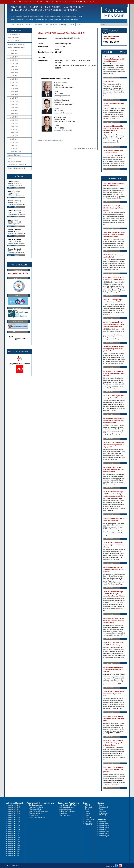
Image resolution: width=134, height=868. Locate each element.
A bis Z (87, 805)
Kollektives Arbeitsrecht (67, 811)
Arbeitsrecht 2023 (14, 811)
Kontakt (88, 813)
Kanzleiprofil (74, 20)
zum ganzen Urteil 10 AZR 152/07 (84, 149)
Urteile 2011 (14, 85)
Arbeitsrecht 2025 (14, 807)
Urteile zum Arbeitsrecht (69, 16)
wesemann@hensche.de (63, 130)
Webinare (66, 20)
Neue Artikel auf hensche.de (38, 811)
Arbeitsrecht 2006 (14, 846)
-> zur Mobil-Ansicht (15, 30)
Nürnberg (63, 25)
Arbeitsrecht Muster (41, 20)
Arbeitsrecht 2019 (14, 819)
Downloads (89, 807)
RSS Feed (88, 817)
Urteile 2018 (14, 63)
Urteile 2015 (14, 73)
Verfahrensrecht (65, 815)
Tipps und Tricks (13, 38)
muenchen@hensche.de (18, 233)
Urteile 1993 (14, 142)
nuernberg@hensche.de (18, 243)
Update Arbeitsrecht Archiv (17, 168)
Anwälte (80, 25)
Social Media (89, 819)
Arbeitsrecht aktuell (22, 16)
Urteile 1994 (14, 139)
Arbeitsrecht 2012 (14, 833)
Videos (10, 158)
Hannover (39, 25)
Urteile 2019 (14, 60)
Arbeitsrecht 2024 (14, 809)
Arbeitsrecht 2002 (14, 854)
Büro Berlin (103, 822)
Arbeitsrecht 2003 (14, 852)
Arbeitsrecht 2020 (14, 817)
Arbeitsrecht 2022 (14, 813)
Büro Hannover (105, 828)
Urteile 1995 (14, 136)
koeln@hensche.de (16, 224)
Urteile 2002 (14, 114)
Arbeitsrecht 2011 (14, 835)
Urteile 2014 (14, 76)
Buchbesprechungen (36, 805)
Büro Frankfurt (104, 824)
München (54, 25)
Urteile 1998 (14, 126)
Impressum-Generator (17, 20)
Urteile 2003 (14, 111)
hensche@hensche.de (62, 96)
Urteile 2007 (14, 98)
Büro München (104, 832)
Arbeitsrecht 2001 (14, 856)
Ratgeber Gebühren (55, 20)
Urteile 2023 (14, 51)
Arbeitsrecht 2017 (14, 823)
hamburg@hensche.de (17, 205)
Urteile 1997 (14, 130)
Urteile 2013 (14, 79)
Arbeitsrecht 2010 (14, 837)
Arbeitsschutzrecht (66, 809)
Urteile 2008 (14, 95)
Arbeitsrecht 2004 (14, 850)
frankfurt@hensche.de (17, 195)
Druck (87, 809)
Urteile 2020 (14, 57)
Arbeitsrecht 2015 (14, 827)
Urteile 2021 (14, 54)
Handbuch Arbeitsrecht (36, 16)
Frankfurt (20, 25)
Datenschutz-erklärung (104, 814)
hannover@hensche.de (18, 214)
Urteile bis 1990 (15, 152)
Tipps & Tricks (29, 20)
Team (101, 809)
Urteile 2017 (14, 66)
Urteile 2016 (14, 70)
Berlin (13, 25)
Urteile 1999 (14, 123)
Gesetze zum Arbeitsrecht (52, 16)
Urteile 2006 (14, 101)
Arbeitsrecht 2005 (14, 848)
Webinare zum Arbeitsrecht (17, 165)
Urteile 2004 (14, 108)
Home (12, 16)
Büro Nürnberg (104, 834)
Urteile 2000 (14, 120)
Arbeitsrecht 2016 (14, 825)
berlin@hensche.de (16, 185)
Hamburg (29, 25)
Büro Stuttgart (104, 836)
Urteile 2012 (14, 82)
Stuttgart (71, 25)
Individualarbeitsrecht (67, 807)
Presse (80, 16)
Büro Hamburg (104, 826)
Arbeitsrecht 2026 (14, 805)
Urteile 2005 (14, 104)
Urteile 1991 (14, 149)
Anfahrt (10, 188)
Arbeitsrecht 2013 (14, 831)
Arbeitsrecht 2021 (14, 815)
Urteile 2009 (14, 92)
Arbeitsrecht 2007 (14, 843)
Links (87, 815)
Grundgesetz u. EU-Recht (68, 805)
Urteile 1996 (14, 133)
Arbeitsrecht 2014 (14, 829)
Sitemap (88, 821)
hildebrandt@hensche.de (63, 113)
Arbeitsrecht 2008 (14, 841)
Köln (46, 25)
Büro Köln (103, 830)
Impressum (103, 811)
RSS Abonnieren (13, 865)
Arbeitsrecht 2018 (14, 821)
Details (17, 188)
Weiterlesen (109, 77)
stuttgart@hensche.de (17, 253)
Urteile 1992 (14, 145)
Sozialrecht (63, 813)
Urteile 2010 (14, 89)
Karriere (88, 811)
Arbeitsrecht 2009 (14, 839)
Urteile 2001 (14, 117)
